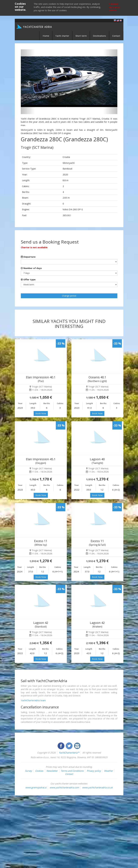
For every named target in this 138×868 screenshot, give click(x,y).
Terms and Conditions (72, 771)
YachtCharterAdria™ (69, 753)
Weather (108, 771)
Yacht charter (62, 36)
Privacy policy (94, 771)
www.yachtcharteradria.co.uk (97, 787)
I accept (114, 4)
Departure (28, 257)
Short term (81, 36)
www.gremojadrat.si (36, 787)
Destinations (99, 36)
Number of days (31, 268)
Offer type (28, 279)
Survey (29, 771)
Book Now (41, 413)
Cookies (39, 771)
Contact (116, 36)
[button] (28, 82)
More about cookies (115, 9)
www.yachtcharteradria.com (64, 787)
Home (46, 36)
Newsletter (52, 771)
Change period (69, 296)
